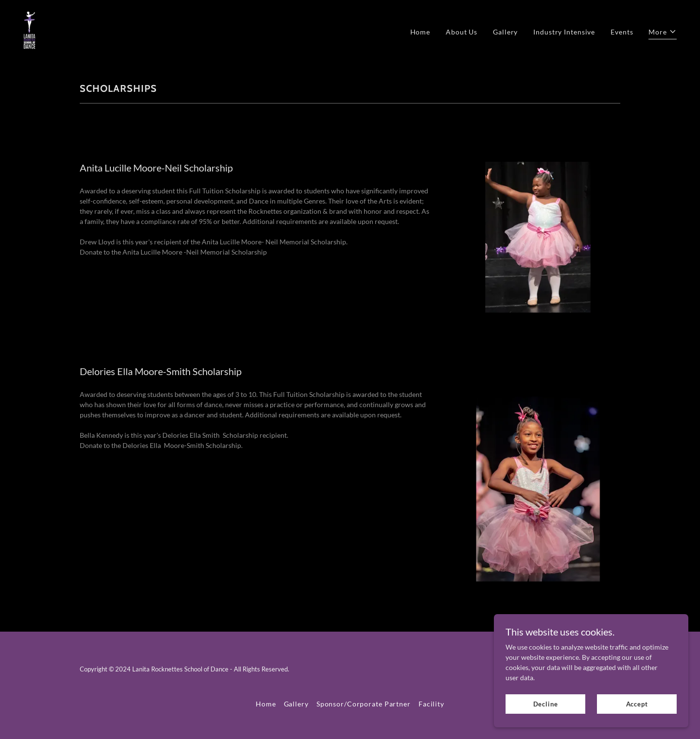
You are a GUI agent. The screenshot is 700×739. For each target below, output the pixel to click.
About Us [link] (462, 32)
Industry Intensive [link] (564, 32)
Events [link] (622, 32)
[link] (29, 30)
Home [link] (420, 32)
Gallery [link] (505, 32)
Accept (637, 704)
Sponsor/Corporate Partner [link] (364, 704)
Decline (546, 704)
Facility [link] (431, 704)
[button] (663, 33)
